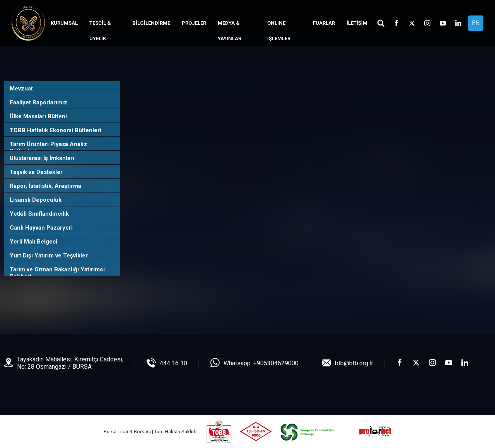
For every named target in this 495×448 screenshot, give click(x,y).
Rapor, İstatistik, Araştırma (45, 186)
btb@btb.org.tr (354, 363)
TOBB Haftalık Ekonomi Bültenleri (55, 130)
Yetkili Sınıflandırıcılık (39, 214)
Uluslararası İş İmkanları (42, 158)
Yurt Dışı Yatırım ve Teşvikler (49, 256)
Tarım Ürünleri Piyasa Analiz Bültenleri (48, 148)
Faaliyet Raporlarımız (38, 102)
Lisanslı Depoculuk (36, 200)
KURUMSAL (64, 23)
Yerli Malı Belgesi (33, 242)
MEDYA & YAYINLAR (230, 31)
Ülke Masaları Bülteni (38, 116)
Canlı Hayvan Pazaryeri (41, 228)
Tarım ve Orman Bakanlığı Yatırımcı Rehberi (57, 273)
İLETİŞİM (357, 23)
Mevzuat (21, 89)
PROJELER (194, 23)
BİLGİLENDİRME (151, 23)
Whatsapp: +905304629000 (261, 363)
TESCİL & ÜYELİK (100, 31)
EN (476, 23)
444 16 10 (173, 363)
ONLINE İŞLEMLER (279, 31)
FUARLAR (324, 23)
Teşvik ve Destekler (36, 172)
